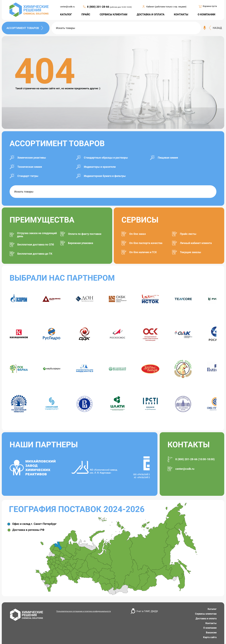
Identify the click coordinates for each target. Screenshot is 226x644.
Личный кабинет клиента (196, 243)
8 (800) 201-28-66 (98, 7)
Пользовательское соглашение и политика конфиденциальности (84, 611)
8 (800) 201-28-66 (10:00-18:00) (195, 459)
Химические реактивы (32, 158)
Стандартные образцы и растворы (106, 158)
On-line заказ (137, 234)
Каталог (212, 609)
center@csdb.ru (67, 7)
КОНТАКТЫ (181, 14)
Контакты (211, 623)
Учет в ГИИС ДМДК (147, 611)
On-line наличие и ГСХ (143, 252)
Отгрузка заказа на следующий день (37, 235)
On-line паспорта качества (146, 243)
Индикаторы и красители (100, 167)
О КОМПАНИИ (206, 14)
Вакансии (211, 633)
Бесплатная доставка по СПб (36, 244)
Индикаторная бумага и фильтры (105, 176)
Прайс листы (188, 234)
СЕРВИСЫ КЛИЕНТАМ (114, 14)
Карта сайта (210, 637)
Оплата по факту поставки (85, 234)
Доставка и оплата (206, 619)
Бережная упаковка (81, 243)
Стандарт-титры (28, 176)
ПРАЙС (86, 14)
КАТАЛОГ (66, 14)
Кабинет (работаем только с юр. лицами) (166, 7)
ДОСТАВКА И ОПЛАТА (151, 14)
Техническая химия (30, 167)
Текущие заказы (190, 252)
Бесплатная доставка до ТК (35, 254)
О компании (210, 628)
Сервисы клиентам (206, 614)
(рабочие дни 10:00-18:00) (121, 7)
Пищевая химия (168, 158)
